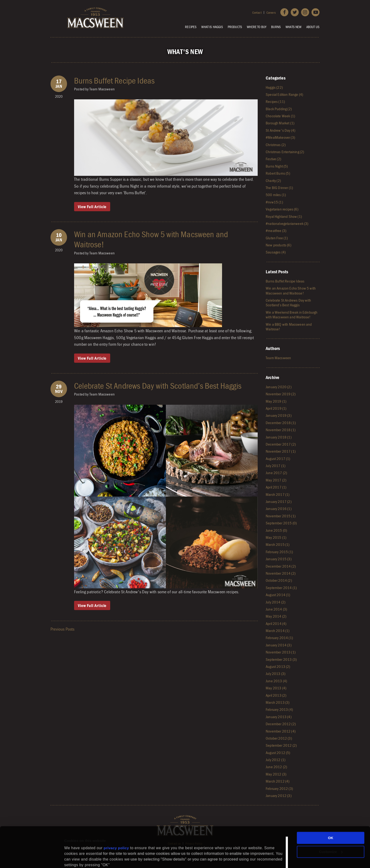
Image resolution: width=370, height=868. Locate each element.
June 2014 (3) (276, 609)
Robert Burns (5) (278, 173)
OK (331, 814)
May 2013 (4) (276, 688)
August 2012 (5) (278, 753)
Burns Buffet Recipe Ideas (114, 80)
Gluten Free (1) (277, 238)
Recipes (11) (275, 101)
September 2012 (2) (281, 745)
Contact (257, 13)
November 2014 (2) (281, 573)
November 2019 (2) (281, 394)
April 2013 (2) (276, 695)
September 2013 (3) (281, 659)
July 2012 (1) (275, 760)
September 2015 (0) (281, 523)
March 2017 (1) (277, 494)
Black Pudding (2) (279, 109)
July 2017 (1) (275, 466)
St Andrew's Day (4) (280, 130)
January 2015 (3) (279, 559)
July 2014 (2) (275, 602)
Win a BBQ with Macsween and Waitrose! (289, 327)
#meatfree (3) (276, 231)
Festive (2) (273, 159)
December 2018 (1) (281, 423)
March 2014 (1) (277, 631)
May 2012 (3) (276, 774)
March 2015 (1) (277, 544)
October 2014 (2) (279, 580)
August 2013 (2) (278, 666)
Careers (271, 13)
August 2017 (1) (278, 459)
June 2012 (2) (276, 767)
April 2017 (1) (276, 487)
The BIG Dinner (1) (279, 188)
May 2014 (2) (276, 616)
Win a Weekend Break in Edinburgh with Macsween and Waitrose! (292, 315)
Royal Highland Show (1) (284, 216)
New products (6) (278, 245)
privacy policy (116, 824)
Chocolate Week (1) (280, 116)
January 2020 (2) (279, 387)
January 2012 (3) (279, 796)
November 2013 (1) (281, 652)
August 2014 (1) (278, 595)
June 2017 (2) (276, 473)
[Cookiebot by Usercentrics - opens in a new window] (31, 859)
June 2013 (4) (276, 681)
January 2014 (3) (279, 645)
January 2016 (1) (279, 509)
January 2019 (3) (279, 415)
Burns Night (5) (277, 166)
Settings (71, 854)
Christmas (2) (276, 145)
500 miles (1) (276, 195)
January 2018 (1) (279, 437)
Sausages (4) (276, 252)
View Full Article (92, 207)
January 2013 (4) (279, 717)
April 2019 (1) (276, 408)
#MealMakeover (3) (280, 137)
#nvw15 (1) (274, 202)
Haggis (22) (274, 87)
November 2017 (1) (281, 451)
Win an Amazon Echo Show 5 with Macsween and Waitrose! (151, 239)
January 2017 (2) (279, 501)
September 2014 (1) (281, 588)
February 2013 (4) (279, 709)
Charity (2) (273, 181)
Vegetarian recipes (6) (282, 209)
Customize (331, 828)
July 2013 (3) (275, 674)
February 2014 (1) (279, 638)
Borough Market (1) (280, 123)
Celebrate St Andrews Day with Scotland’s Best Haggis (158, 386)
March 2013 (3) (277, 702)
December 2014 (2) (281, 566)
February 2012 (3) (279, 788)
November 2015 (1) (281, 516)
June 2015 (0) (276, 530)
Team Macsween (278, 358)
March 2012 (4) (277, 781)
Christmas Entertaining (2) (285, 152)
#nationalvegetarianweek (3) (287, 223)
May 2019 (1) (276, 401)
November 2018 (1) (281, 430)
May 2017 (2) (276, 480)
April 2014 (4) (276, 624)
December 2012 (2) (281, 724)
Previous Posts (62, 629)
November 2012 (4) (281, 731)
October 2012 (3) (279, 738)
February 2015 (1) (279, 552)
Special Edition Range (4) (284, 94)
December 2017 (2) (281, 444)
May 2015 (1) (276, 537)
